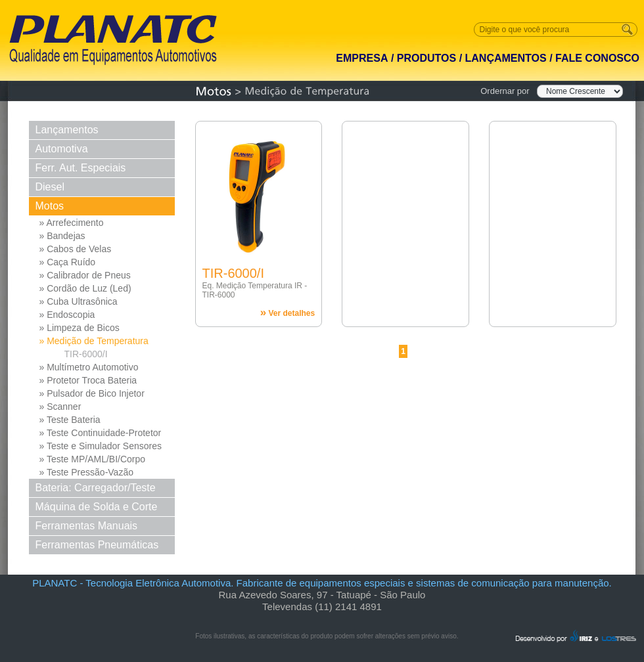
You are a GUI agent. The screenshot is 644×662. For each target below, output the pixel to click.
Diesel (50, 187)
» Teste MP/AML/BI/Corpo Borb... (93, 460)
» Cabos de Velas (76, 249)
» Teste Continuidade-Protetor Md (101, 433)
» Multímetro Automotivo (89, 367)
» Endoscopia (67, 315)
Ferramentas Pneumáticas (97, 545)
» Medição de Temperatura (94, 341)
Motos (50, 206)
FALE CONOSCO (597, 58)
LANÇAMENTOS (506, 58)
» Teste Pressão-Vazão (86, 472)
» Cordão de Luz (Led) (85, 288)
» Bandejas (62, 236)
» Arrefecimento (72, 223)
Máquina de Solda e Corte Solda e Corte (97, 509)
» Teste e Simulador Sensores (101, 446)
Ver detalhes (288, 312)
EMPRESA (362, 58)
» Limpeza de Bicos (80, 328)
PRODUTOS (426, 58)
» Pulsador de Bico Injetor (92, 393)
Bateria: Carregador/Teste (96, 488)
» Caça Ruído (68, 262)
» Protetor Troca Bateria (88, 380)
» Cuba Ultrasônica (79, 301)
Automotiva (62, 149)
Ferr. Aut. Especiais (81, 168)
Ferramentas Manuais (87, 526)
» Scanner (60, 407)
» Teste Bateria (70, 420)
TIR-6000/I (86, 354)
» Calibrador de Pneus (85, 275)
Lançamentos (67, 130)
